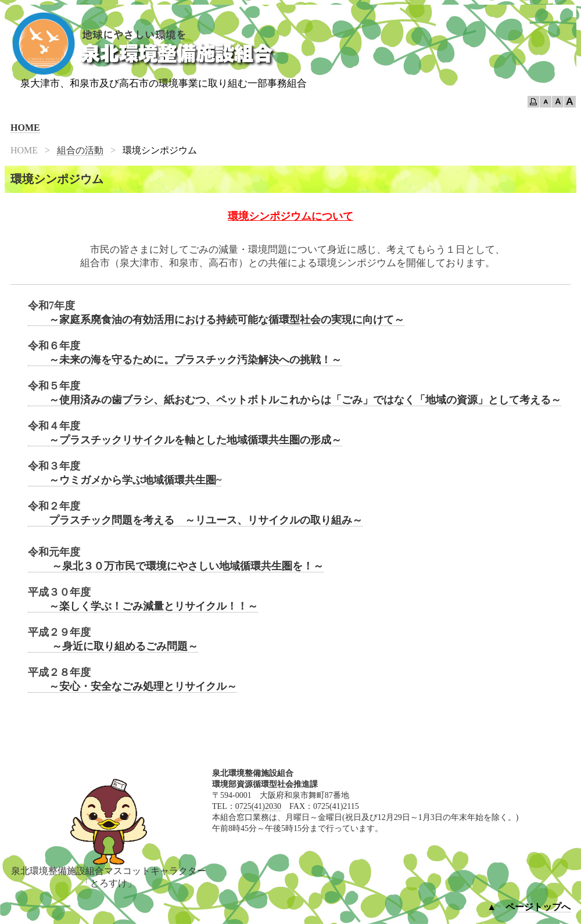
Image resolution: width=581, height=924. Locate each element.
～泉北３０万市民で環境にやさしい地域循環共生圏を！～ (176, 566)
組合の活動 (80, 150)
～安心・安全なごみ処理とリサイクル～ (132, 686)
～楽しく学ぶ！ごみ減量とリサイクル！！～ (143, 606)
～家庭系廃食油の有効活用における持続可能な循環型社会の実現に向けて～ (216, 320)
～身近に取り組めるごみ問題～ (113, 646)
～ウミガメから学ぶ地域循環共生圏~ (125, 480)
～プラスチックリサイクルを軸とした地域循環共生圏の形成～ (185, 440)
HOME (25, 128)
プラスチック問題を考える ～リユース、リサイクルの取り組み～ (195, 520)
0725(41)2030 (258, 806)
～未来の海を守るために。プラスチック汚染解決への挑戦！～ (185, 360)
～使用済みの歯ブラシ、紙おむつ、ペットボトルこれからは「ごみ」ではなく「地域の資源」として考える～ (295, 400)
